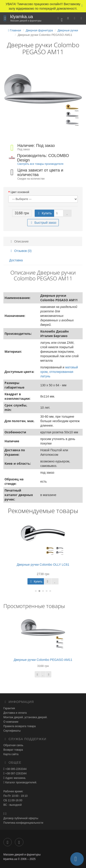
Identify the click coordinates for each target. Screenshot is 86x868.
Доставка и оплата (15, 713)
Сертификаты (12, 731)
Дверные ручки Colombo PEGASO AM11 (43, 660)
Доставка (16, 260)
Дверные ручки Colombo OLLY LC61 (43, 565)
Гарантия (9, 708)
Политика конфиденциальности (23, 823)
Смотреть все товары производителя (40, 164)
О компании (11, 722)
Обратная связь (13, 745)
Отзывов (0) (20, 251)
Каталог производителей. (21, 782)
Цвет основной (20, 192)
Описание (19, 241)
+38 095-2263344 (16, 769)
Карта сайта (11, 754)
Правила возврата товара (19, 726)
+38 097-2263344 (16, 773)
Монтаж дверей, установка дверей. (25, 717)
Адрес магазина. (15, 778)
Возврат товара (13, 750)
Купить (44, 213)
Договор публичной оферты (21, 818)
